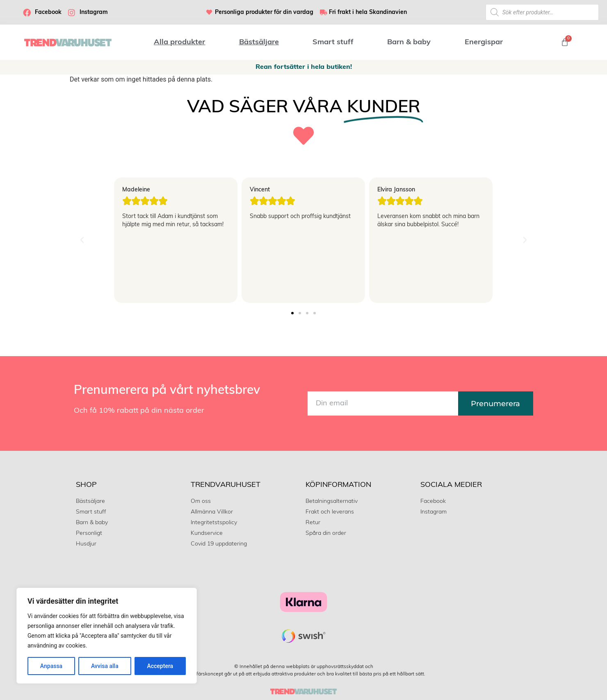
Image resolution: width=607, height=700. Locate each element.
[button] (82, 240)
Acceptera (160, 666)
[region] (107, 636)
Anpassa (51, 666)
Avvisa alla (105, 666)
